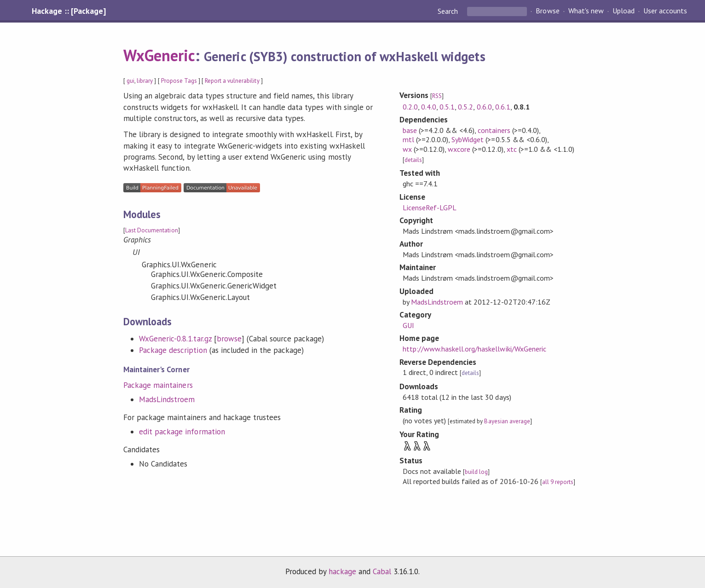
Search (449, 11)
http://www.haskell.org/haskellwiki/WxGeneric (474, 349)
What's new (586, 11)
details (413, 160)
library (145, 81)
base (410, 130)
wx (407, 149)
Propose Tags (179, 81)
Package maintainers (158, 385)
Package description (173, 350)
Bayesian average (507, 421)
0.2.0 (410, 107)
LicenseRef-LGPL (430, 208)
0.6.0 (484, 107)
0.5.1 (447, 107)
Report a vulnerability (232, 81)
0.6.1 (503, 107)
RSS (437, 96)
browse (229, 339)
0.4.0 (429, 107)
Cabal (382, 571)
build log (476, 472)
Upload (624, 11)
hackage (342, 571)
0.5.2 (465, 107)
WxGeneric (159, 55)
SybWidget (468, 139)
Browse (547, 11)
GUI (408, 325)
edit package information (182, 432)
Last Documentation (151, 230)
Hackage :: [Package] (69, 11)
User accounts (665, 11)
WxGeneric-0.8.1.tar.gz (175, 339)
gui (130, 81)
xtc (512, 149)
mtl (408, 139)
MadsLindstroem (167, 399)
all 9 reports (558, 482)
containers (494, 130)
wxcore (459, 149)
